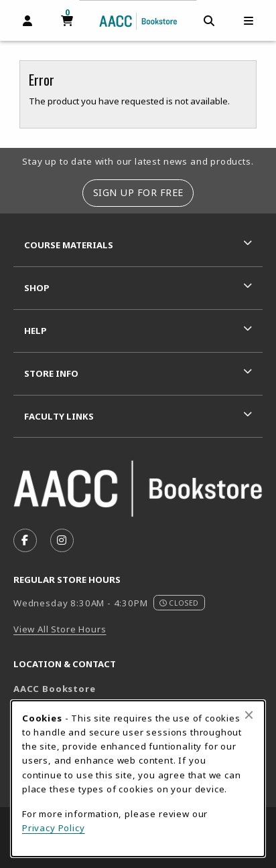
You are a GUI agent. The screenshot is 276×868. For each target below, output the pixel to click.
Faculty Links (59, 416)
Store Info (51, 373)
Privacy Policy (54, 828)
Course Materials (69, 245)
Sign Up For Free (138, 192)
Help (36, 331)
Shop (37, 288)
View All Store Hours (60, 629)
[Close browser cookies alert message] (249, 715)
